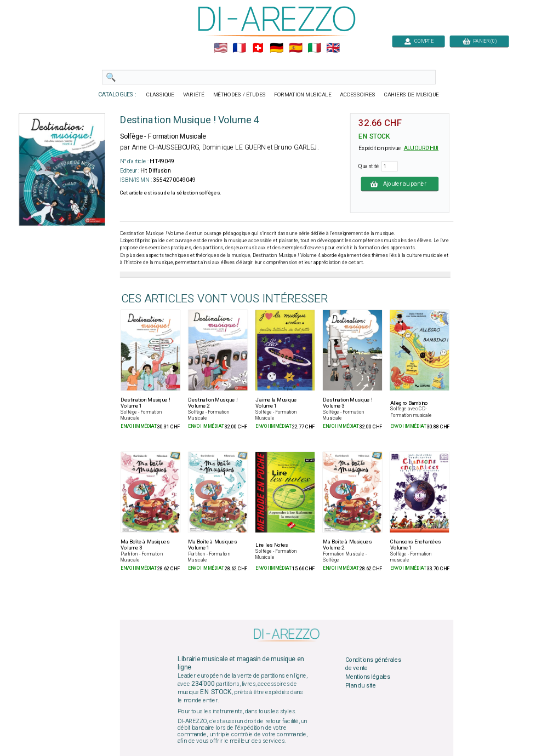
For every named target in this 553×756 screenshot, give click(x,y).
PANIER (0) (479, 41)
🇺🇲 (220, 48)
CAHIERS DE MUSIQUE (411, 95)
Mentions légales (367, 677)
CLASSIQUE (160, 95)
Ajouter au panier (400, 184)
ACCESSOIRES (358, 95)
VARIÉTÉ (193, 95)
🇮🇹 (314, 48)
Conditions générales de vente (373, 664)
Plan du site (360, 685)
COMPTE (418, 41)
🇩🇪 (276, 48)
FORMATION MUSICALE (303, 95)
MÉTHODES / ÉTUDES (239, 95)
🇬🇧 (333, 48)
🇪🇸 (295, 48)
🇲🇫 (239, 48)
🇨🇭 (258, 48)
